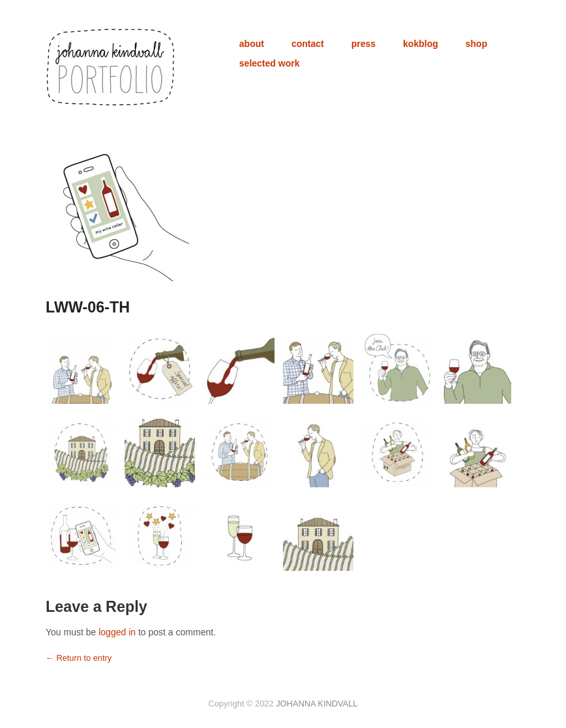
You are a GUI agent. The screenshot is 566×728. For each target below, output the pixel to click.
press (364, 44)
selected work (270, 63)
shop (476, 44)
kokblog (421, 44)
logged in (117, 632)
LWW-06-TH (88, 307)
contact (308, 44)
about (252, 44)
